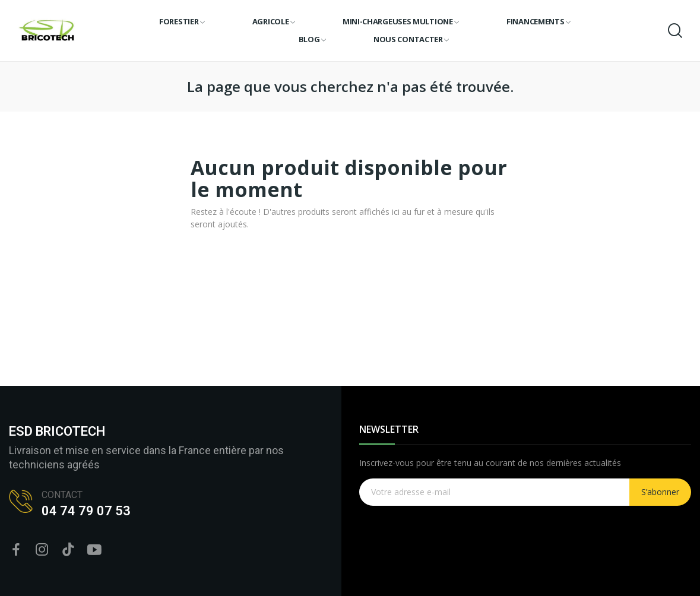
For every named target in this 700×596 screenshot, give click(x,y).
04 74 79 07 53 (86, 511)
